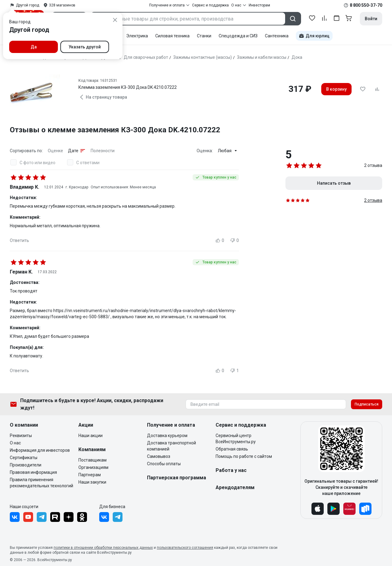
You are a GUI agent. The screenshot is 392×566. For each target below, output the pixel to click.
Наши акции (90, 436)
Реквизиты (21, 436)
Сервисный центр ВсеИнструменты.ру (236, 439)
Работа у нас (231, 470)
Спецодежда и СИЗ (238, 36)
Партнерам (90, 475)
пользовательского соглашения (185, 548)
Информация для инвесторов (40, 450)
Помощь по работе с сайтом (244, 456)
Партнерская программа (177, 478)
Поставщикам (92, 460)
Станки (204, 36)
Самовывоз (159, 456)
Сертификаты (24, 458)
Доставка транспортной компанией (171, 446)
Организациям (93, 467)
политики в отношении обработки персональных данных (103, 548)
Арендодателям (235, 487)
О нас (15, 443)
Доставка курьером (167, 436)
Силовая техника (172, 36)
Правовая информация (33, 472)
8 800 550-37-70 (366, 5)
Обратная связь (232, 449)
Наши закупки (92, 482)
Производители (26, 465)
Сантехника (277, 36)
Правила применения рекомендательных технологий (41, 483)
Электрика (137, 36)
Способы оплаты (164, 464)
